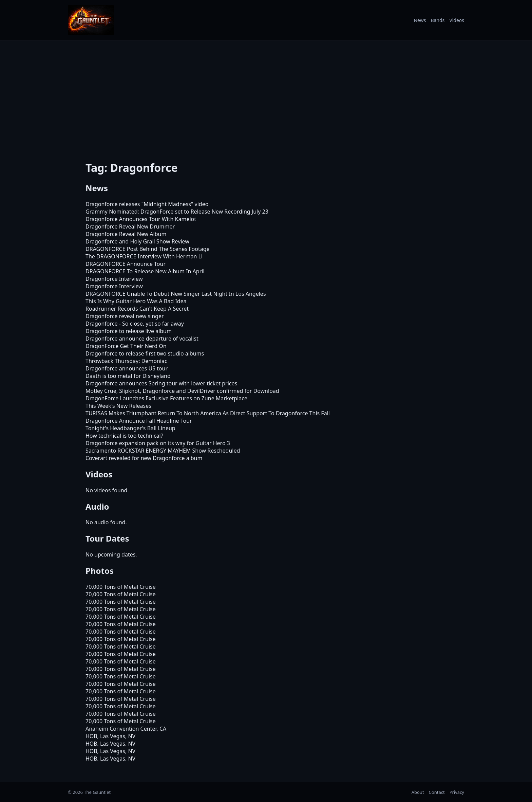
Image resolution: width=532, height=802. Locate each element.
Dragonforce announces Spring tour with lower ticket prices (161, 383)
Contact (437, 792)
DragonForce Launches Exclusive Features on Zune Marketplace (166, 398)
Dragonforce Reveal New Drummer (130, 226)
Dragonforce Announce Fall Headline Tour (139, 421)
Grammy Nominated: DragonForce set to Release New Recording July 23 (177, 212)
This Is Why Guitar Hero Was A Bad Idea (136, 301)
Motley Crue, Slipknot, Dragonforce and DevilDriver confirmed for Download (182, 391)
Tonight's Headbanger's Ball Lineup (130, 428)
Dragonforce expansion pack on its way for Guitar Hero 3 (158, 443)
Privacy (457, 792)
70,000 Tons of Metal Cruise (121, 587)
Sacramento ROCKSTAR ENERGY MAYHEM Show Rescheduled (163, 451)
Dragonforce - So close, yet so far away (135, 324)
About (418, 792)
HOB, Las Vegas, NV (110, 736)
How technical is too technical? (124, 436)
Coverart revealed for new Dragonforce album (144, 458)
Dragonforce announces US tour (127, 368)
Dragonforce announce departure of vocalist (142, 339)
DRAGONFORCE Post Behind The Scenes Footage (148, 249)
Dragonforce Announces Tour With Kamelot (141, 219)
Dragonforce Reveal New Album (126, 234)
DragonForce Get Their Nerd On (126, 346)
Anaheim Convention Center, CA (126, 729)
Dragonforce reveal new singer (125, 316)
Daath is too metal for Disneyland (128, 376)
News (420, 20)
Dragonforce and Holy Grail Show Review (137, 241)
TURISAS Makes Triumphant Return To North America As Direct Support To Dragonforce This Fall (208, 413)
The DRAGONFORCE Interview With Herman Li (144, 256)
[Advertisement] (266, 96)
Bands (438, 20)
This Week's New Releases (118, 406)
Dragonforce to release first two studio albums (145, 353)
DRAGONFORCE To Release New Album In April (145, 271)
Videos (457, 20)
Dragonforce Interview (114, 279)
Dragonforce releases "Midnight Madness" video (147, 204)
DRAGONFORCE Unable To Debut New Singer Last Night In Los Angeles (176, 294)
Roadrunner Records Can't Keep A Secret (137, 309)
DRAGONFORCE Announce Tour (126, 264)
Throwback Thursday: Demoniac (126, 361)
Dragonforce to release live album (129, 331)
